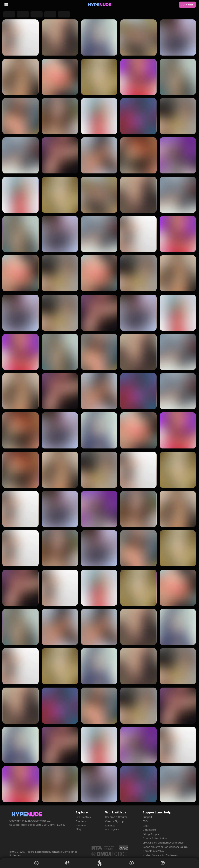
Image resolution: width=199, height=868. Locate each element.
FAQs (146, 819)
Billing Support (151, 832)
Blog (78, 828)
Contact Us (149, 828)
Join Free (187, 5)
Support (147, 815)
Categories (82, 824)
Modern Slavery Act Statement (161, 853)
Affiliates (110, 824)
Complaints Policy (153, 849)
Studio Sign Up (114, 828)
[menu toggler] (6, 5)
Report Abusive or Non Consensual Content (166, 845)
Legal (146, 824)
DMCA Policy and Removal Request (163, 841)
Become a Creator (116, 815)
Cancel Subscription (155, 836)
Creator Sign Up (114, 819)
